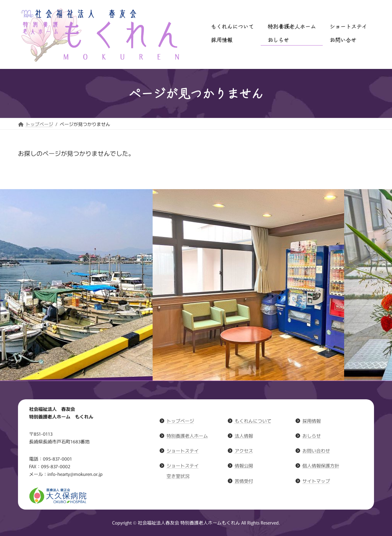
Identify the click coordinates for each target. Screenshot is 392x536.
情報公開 (244, 465)
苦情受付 (244, 480)
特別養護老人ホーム (187, 435)
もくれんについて (253, 421)
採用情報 (312, 421)
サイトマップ (316, 480)
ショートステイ (183, 450)
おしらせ (312, 435)
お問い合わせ (316, 450)
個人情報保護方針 (321, 465)
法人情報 (244, 435)
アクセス (244, 450)
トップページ (180, 421)
